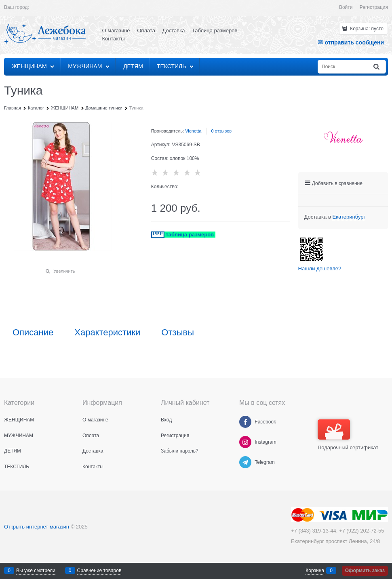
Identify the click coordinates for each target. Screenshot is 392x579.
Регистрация (374, 7)
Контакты (114, 39)
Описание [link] (33, 333)
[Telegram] (245, 462)
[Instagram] (245, 442)
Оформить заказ (365, 571)
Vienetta (193, 131)
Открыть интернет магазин (37, 527)
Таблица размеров (215, 31)
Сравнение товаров (99, 571)
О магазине (116, 31)
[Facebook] (245, 422)
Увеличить (64, 271)
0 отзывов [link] (221, 131)
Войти (346, 7)
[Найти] (377, 67)
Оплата (146, 31)
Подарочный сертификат (348, 435)
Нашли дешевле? (320, 268)
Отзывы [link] (178, 333)
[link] (349, 217)
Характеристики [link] (107, 333)
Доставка (174, 31)
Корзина (315, 571)
